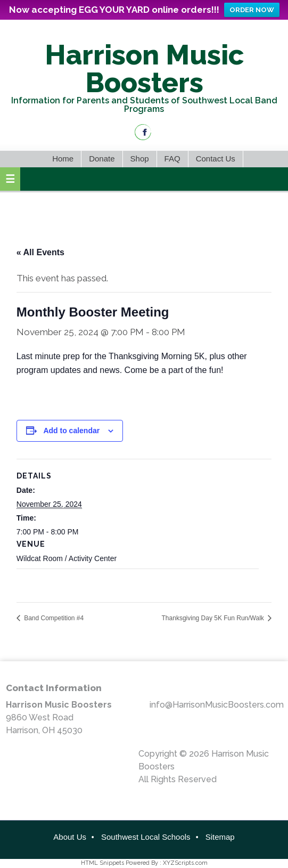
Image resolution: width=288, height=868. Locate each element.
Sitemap (220, 837)
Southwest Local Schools (146, 837)
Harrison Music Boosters (144, 68)
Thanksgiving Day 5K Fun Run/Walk (214, 618)
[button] (10, 179)
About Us (70, 837)
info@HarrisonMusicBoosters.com (217, 705)
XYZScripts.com (185, 863)
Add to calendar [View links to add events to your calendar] (71, 431)
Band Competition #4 (53, 618)
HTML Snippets (102, 863)
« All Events (40, 252)
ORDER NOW (252, 10)
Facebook (143, 132)
